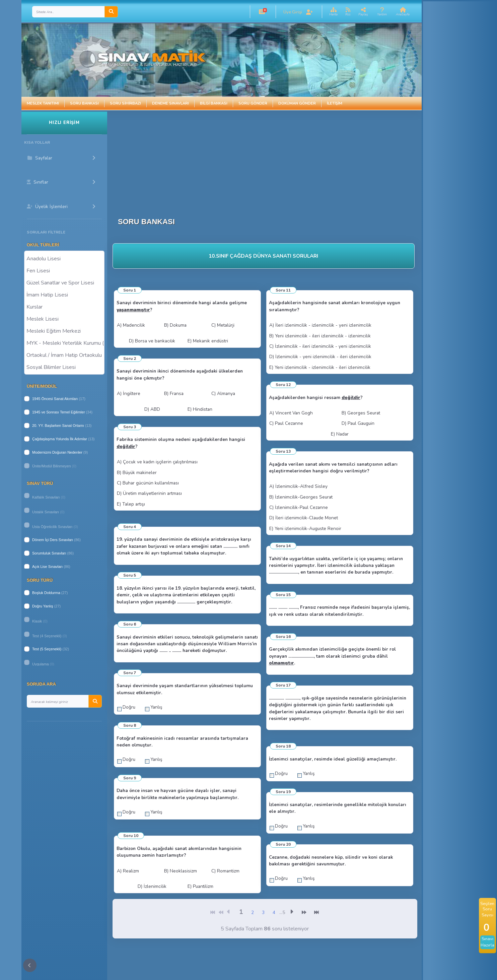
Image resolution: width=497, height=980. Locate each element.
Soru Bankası (84, 103)
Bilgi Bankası (214, 103)
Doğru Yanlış (43, 606)
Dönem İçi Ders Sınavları (53, 540)
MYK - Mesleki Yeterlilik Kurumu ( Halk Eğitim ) (64, 343)
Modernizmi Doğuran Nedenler (57, 452)
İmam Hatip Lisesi (64, 295)
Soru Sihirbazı (125, 103)
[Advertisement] (269, 158)
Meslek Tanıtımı (43, 103)
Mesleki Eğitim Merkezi (64, 331)
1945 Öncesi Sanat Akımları (55, 399)
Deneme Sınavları (170, 103)
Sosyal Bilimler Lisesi (64, 367)
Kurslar (64, 307)
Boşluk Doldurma (46, 593)
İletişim (335, 103)
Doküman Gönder (297, 103)
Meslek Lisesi (64, 319)
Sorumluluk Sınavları (49, 553)
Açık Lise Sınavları (47, 567)
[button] (262, 12)
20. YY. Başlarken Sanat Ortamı (58, 426)
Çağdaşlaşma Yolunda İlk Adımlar (60, 439)
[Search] (68, 12)
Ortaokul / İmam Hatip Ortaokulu (64, 355)
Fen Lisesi (64, 270)
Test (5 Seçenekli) (47, 649)
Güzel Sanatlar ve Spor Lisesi (64, 282)
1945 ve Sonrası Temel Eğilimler (59, 412)
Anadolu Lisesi (64, 258)
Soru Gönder (253, 103)
